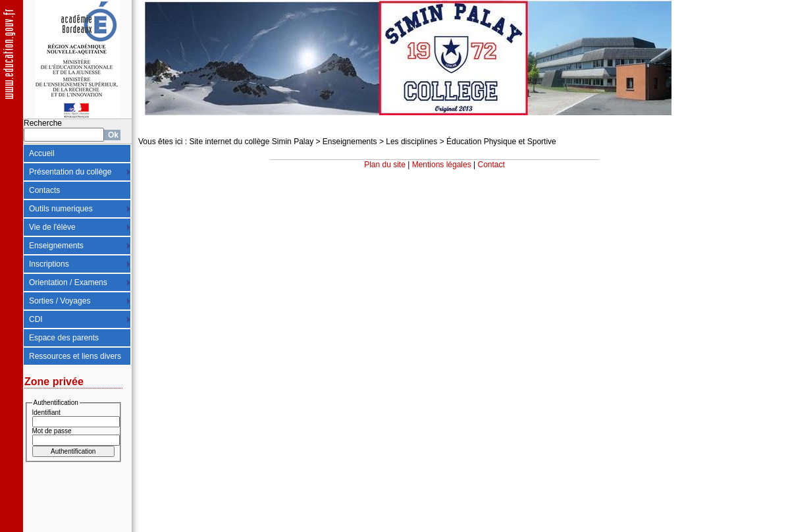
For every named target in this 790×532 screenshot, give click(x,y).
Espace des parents (64, 338)
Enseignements (56, 246)
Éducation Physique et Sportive (501, 142)
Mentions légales (442, 165)
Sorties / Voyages (60, 301)
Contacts (44, 190)
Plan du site (385, 165)
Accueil (42, 153)
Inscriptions (49, 264)
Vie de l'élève (52, 227)
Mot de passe (52, 431)
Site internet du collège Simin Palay (251, 142)
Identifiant (46, 412)
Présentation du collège (70, 172)
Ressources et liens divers (75, 356)
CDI (36, 319)
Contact (491, 165)
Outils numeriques (61, 209)
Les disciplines (411, 142)
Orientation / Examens (68, 282)
